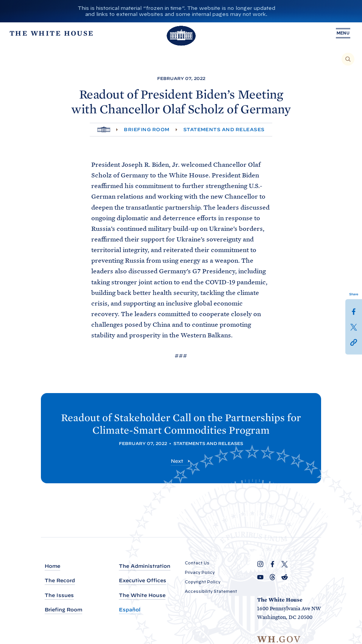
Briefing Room (147, 129)
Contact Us (197, 563)
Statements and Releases (224, 129)
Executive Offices (143, 581)
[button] (354, 342)
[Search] (348, 59)
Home (52, 566)
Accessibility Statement (211, 591)
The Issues (59, 595)
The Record (60, 581)
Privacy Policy (200, 572)
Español (130, 610)
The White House (142, 595)
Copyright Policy (203, 582)
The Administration (145, 566)
